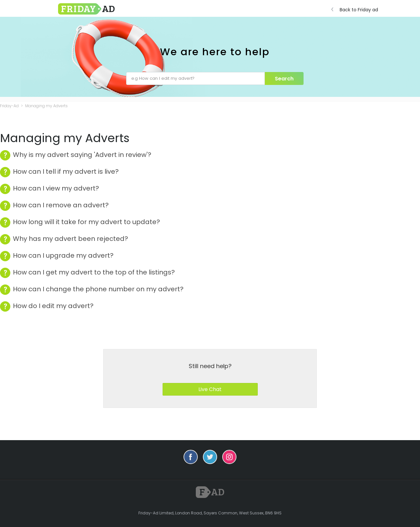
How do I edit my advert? (53, 306)
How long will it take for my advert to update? (86, 222)
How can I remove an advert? (61, 205)
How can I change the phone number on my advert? (98, 289)
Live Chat (210, 389)
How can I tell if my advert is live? (66, 172)
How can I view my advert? (56, 188)
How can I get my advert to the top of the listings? (94, 272)
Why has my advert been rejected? (70, 239)
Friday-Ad (9, 106)
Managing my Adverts (46, 106)
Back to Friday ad (356, 10)
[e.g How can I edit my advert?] (195, 78)
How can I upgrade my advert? (63, 256)
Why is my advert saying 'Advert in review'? (82, 155)
